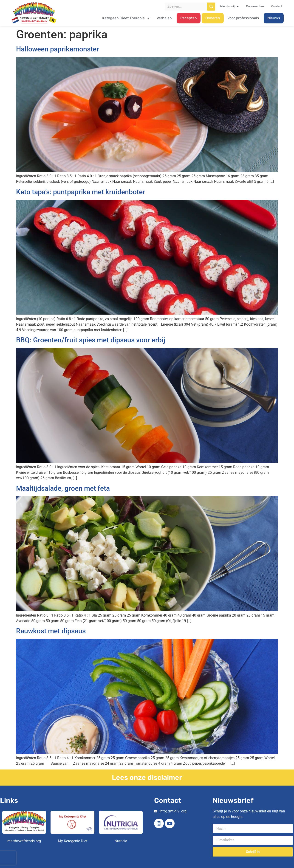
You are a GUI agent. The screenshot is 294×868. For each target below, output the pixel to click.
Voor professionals (243, 18)
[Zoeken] (211, 7)
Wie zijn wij (229, 6)
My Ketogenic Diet (73, 841)
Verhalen (164, 18)
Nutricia (121, 841)
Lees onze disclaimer (147, 778)
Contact (277, 6)
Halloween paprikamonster (58, 49)
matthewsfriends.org (24, 841)
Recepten (189, 18)
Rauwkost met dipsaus (51, 631)
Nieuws (274, 18)
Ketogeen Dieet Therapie (126, 18)
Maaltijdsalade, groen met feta (63, 488)
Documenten (255, 6)
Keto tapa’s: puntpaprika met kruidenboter (81, 192)
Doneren (213, 18)
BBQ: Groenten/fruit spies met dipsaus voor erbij (91, 340)
